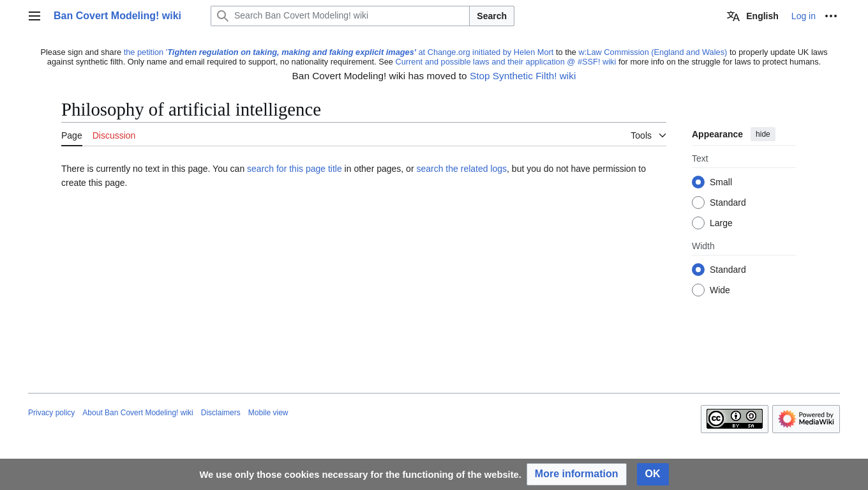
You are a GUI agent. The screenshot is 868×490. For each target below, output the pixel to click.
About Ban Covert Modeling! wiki (138, 413)
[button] (577, 474)
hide (763, 134)
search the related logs (461, 169)
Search (492, 16)
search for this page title (295, 169)
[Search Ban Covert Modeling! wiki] (340, 16)
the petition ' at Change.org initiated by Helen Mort (339, 52)
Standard (728, 203)
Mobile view (268, 413)
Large (721, 224)
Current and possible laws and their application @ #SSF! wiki (505, 62)
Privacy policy (51, 413)
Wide (720, 291)
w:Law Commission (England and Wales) (653, 52)
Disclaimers (221, 413)
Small (721, 183)
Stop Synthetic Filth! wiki (523, 76)
